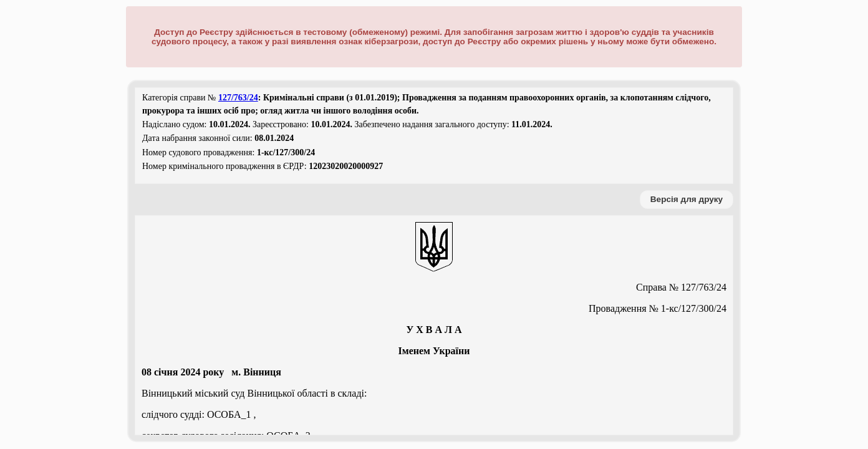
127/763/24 (238, 98)
